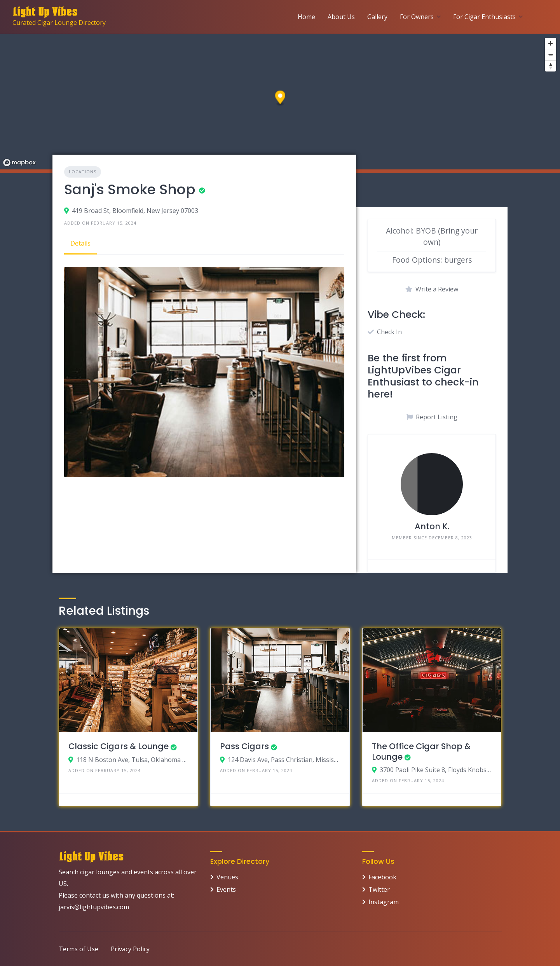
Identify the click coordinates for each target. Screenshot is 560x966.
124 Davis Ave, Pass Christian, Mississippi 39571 (284, 760)
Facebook (382, 877)
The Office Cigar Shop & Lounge (421, 751)
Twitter (379, 889)
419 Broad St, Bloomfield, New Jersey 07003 (135, 211)
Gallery (377, 17)
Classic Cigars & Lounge (119, 746)
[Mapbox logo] (19, 163)
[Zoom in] (550, 43)
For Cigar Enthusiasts (484, 17)
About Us (341, 17)
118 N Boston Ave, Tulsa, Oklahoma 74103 (132, 760)
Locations (83, 172)
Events (226, 889)
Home (306, 17)
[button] (280, 99)
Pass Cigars (244, 746)
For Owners (417, 17)
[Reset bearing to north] (550, 66)
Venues (227, 877)
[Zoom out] (550, 55)
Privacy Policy (130, 949)
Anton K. (432, 526)
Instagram (384, 902)
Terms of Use (79, 949)
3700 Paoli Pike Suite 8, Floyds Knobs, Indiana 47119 (436, 770)
